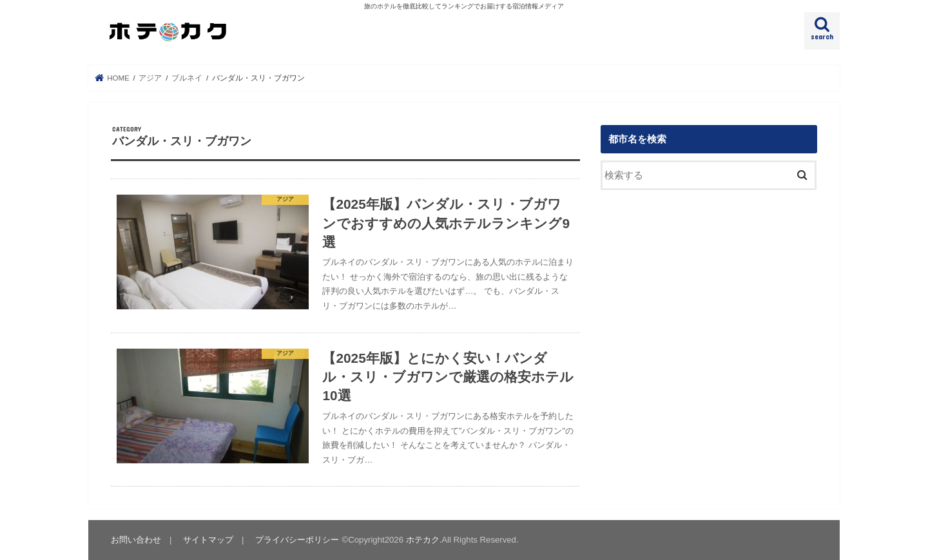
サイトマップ (208, 540)
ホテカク (423, 540)
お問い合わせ (136, 540)
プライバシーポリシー (297, 540)
